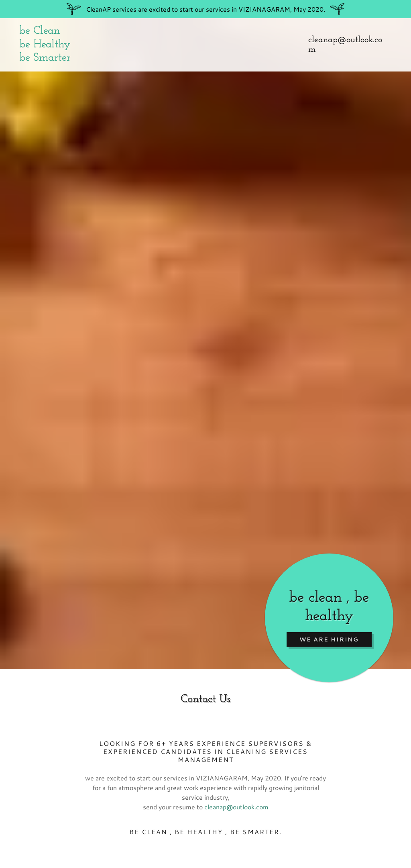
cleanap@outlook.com (236, 807)
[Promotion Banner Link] (205, 9)
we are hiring (329, 639)
